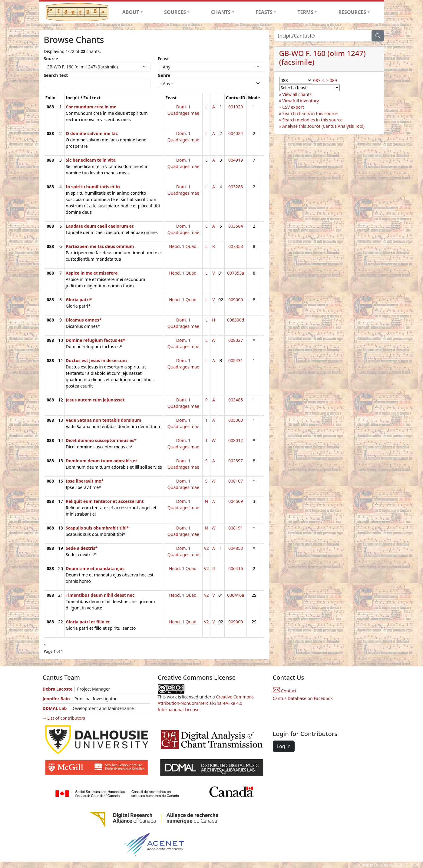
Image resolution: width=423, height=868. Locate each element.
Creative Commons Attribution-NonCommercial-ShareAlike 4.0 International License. (206, 703)
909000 (236, 300)
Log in (284, 746)
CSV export (293, 107)
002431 (236, 360)
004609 (236, 501)
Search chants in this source (310, 113)
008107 (236, 481)
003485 (236, 400)
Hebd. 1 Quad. (183, 246)
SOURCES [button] (175, 12)
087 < (319, 80)
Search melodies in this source (312, 120)
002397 (236, 461)
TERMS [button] (305, 12)
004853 (236, 548)
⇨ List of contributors (64, 718)
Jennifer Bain (57, 699)
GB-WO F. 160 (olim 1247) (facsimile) (322, 58)
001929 (236, 107)
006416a (236, 595)
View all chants (297, 94)
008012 (236, 440)
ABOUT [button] (131, 12)
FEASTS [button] (264, 12)
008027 (236, 340)
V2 (206, 548)
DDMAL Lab (55, 708)
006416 (236, 568)
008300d (236, 320)
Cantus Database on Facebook (303, 698)
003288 (236, 187)
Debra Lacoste (58, 689)
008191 (236, 528)
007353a (236, 273)
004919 (236, 160)
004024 (236, 133)
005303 (236, 420)
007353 (236, 246)
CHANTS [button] (221, 12)
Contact (285, 691)
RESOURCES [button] (352, 12)
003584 (236, 226)
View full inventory (301, 101)
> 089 (332, 80)
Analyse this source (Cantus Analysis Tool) (323, 126)
